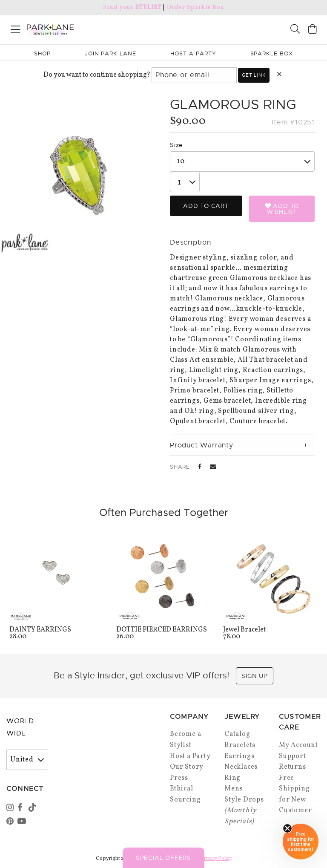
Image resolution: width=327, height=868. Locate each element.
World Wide (20, 727)
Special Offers (163, 858)
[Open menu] (16, 28)
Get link (254, 75)
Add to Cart (206, 206)
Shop (42, 53)
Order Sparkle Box (195, 7)
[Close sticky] (287, 828)
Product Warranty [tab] (202, 445)
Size (176, 145)
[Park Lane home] (82, 29)
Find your (132, 7)
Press (179, 778)
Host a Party (190, 756)
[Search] (295, 30)
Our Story (187, 767)
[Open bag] (313, 30)
